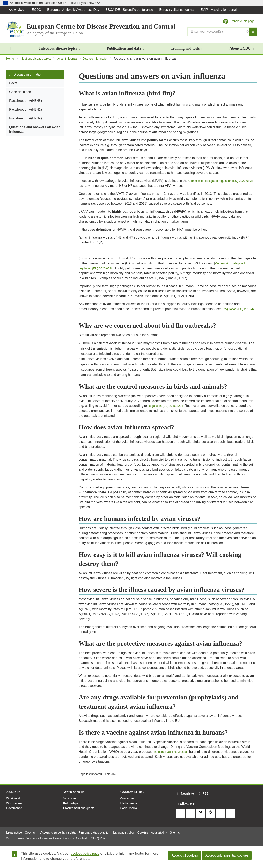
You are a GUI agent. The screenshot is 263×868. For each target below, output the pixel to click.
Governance (15, 813)
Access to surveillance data (64, 831)
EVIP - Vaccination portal (220, 10)
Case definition (20, 95)
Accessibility (177, 831)
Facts (13, 86)
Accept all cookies (185, 855)
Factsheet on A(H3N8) (25, 104)
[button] (237, 22)
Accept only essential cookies (227, 855)
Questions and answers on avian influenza (35, 132)
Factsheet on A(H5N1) (25, 112)
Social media (130, 813)
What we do (15, 802)
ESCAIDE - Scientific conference (131, 10)
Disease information (105, 61)
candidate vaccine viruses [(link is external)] (173, 755)
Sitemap (195, 831)
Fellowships (72, 808)
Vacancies (71, 802)
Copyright (34, 831)
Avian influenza (74, 61)
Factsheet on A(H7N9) (25, 121)
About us (14, 795)
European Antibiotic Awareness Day (75, 10)
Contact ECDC (134, 795)
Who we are (15, 808)
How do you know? (85, 3)
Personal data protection (105, 831)
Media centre (130, 808)
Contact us (128, 802)
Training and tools (187, 51)
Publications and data (125, 51)
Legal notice (15, 831)
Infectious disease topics (60, 51)
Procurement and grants (81, 813)
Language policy (138, 831)
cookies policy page (85, 854)
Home (11, 61)
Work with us (75, 795)
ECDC (38, 10)
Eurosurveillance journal (178, 10)
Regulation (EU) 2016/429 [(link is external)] (168, 409)
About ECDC (242, 51)
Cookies (159, 831)
